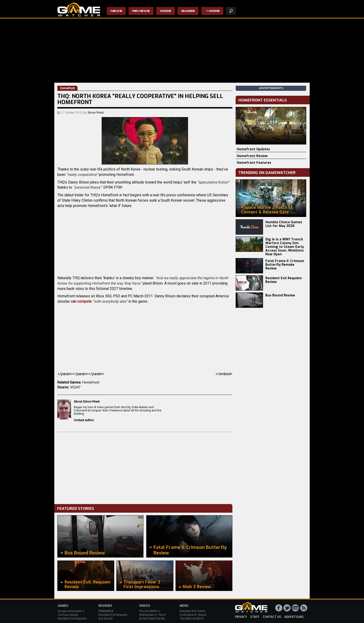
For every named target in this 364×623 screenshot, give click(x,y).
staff (255, 617)
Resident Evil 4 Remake (195, 611)
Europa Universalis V (71, 611)
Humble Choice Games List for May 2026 (284, 224)
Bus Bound (106, 619)
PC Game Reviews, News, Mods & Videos (79, 10)
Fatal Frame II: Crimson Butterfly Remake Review (285, 265)
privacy (241, 617)
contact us (272, 617)
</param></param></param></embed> (145, 374)
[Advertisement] (145, 467)
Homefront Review (252, 156)
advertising (294, 617)
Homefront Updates (253, 149)
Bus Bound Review (280, 295)
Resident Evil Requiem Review (284, 280)
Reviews (141, 11)
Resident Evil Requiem (72, 619)
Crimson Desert (68, 615)
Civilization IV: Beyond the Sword (201, 615)
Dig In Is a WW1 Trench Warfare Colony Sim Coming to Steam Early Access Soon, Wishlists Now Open (285, 247)
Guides (188, 11)
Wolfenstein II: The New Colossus (161, 615)
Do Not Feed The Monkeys (156, 619)
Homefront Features (254, 163)
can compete (81, 301)
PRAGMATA (106, 611)
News (116, 11)
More (214, 11)
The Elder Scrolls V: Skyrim (197, 619)
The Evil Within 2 (150, 611)
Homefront (91, 382)
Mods (166, 11)
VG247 (75, 387)
